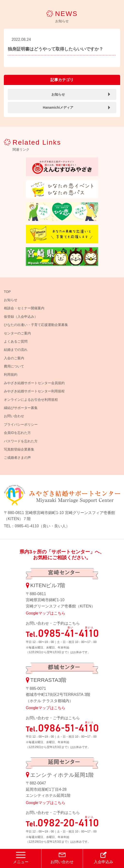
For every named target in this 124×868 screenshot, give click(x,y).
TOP (7, 292)
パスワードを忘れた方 (21, 441)
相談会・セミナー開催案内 (24, 308)
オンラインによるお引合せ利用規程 (31, 400)
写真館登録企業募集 (19, 449)
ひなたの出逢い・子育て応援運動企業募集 (36, 325)
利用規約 (11, 374)
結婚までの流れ (16, 350)
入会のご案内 (14, 358)
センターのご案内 (17, 333)
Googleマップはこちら (46, 613)
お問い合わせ (14, 416)
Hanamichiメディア (58, 107)
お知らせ (58, 94)
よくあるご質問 (16, 341)
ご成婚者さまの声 (17, 458)
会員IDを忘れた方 (17, 433)
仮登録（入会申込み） (21, 317)
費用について (14, 366)
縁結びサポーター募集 (21, 408)
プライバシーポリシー (21, 424)
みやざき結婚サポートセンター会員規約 (34, 383)
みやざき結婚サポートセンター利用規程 (34, 391)
